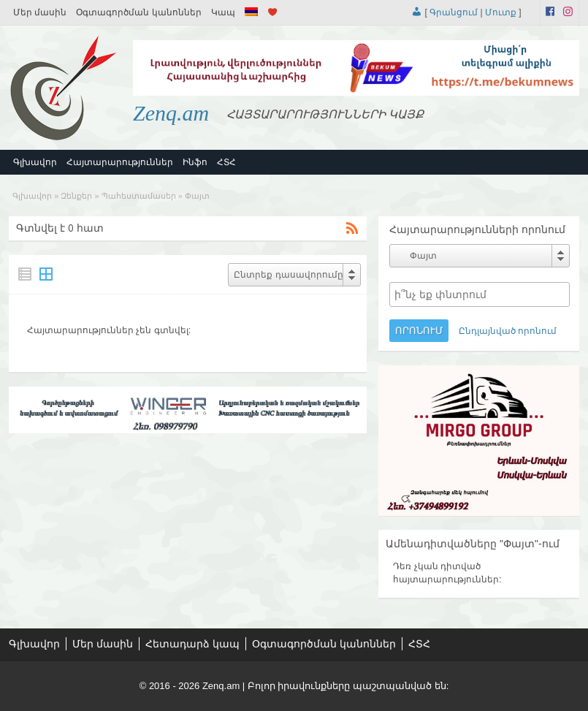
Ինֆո (195, 162)
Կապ (223, 12)
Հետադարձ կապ (192, 644)
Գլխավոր (35, 162)
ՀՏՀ (226, 162)
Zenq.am (171, 113)
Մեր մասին (40, 12)
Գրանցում (454, 12)
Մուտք (501, 12)
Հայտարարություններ (120, 162)
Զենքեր (76, 196)
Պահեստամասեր (139, 196)
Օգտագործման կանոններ (138, 12)
